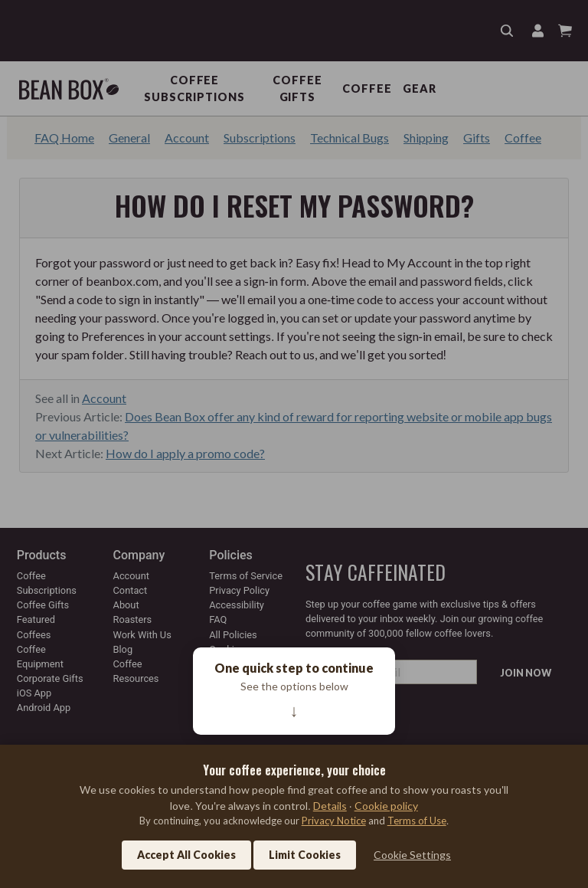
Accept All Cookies (186, 855)
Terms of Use (417, 821)
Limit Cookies (305, 855)
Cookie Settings (412, 855)
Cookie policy (386, 806)
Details (330, 806)
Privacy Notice (334, 821)
